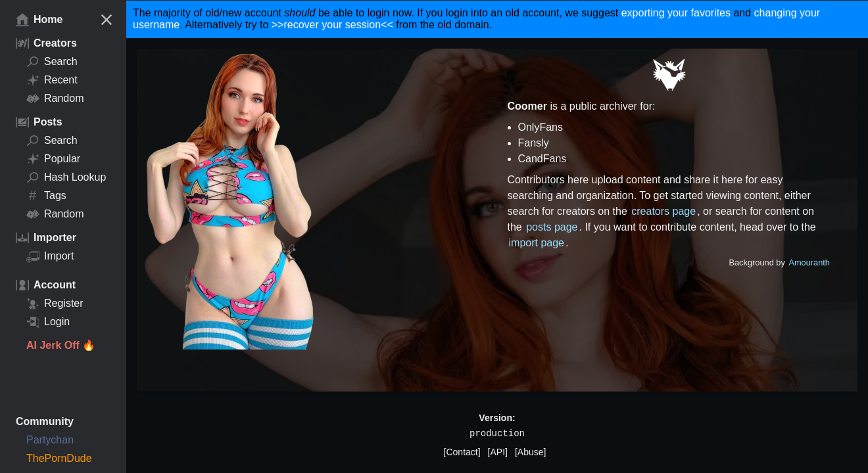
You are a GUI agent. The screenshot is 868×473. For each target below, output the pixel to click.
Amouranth (809, 262)
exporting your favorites (676, 13)
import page (537, 243)
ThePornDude (59, 458)
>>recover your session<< (332, 25)
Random (55, 99)
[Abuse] (530, 452)
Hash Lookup (66, 177)
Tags (46, 196)
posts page (552, 227)
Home (39, 20)
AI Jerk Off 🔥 (61, 345)
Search (52, 62)
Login (48, 322)
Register (55, 304)
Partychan (50, 440)
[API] (498, 452)
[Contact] (462, 452)
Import (50, 256)
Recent (52, 80)
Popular (53, 159)
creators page (663, 211)
